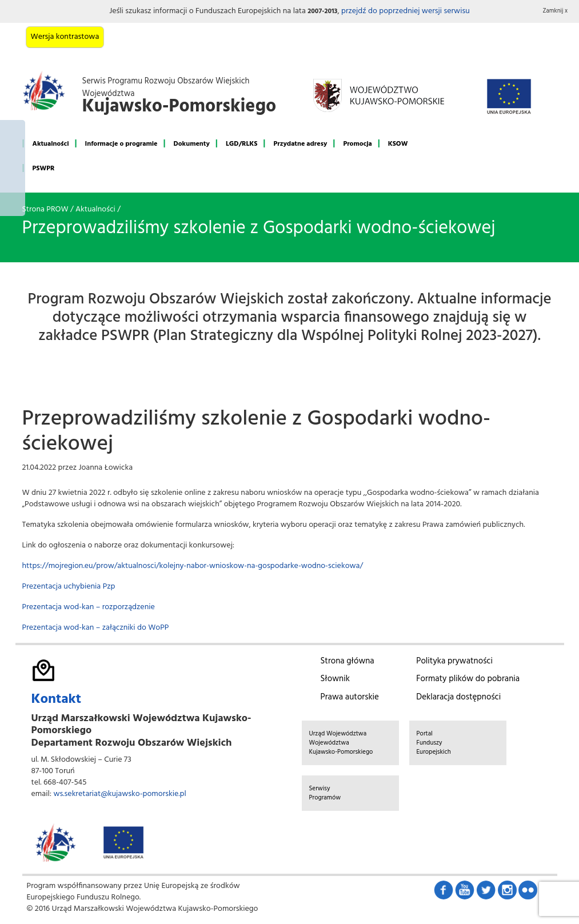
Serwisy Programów (325, 793)
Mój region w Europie (13, 168)
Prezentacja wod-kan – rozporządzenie (89, 607)
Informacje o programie (121, 144)
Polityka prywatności (454, 661)
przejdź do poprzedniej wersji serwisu (406, 11)
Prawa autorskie (350, 697)
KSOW (398, 144)
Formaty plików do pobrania (468, 679)
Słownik (335, 679)
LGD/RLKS (241, 144)
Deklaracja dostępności (458, 697)
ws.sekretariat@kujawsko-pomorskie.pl (119, 794)
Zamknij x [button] (556, 11)
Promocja (357, 144)
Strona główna (348, 661)
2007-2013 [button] (322, 11)
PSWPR (44, 169)
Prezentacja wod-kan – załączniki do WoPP (96, 628)
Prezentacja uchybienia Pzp (69, 587)
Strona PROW (45, 209)
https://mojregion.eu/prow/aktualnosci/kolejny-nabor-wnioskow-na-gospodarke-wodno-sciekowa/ (193, 566)
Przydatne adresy (300, 144)
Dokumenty (192, 144)
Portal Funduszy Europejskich (434, 743)
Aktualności (51, 144)
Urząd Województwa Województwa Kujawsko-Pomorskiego (341, 743)
